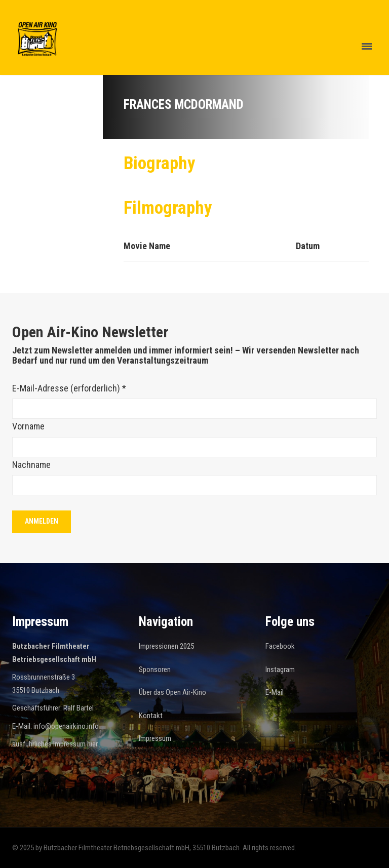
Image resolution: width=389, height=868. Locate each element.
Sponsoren (155, 669)
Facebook (280, 646)
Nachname (31, 465)
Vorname (28, 426)
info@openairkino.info (66, 726)
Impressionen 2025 (166, 646)
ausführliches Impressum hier (55, 744)
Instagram (280, 669)
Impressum (155, 738)
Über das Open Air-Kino (172, 692)
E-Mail (275, 692)
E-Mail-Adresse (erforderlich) (69, 388)
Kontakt (151, 716)
